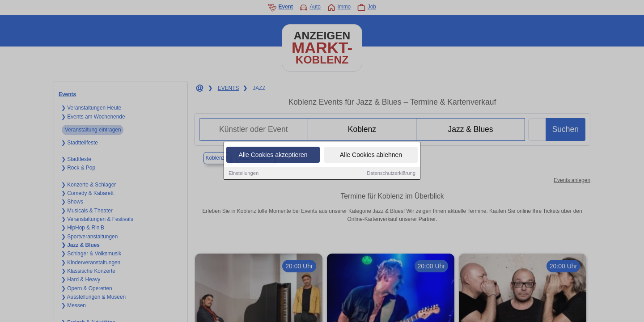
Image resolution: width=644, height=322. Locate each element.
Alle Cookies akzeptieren (273, 155)
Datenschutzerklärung (391, 174)
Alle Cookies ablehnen (371, 155)
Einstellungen (244, 174)
